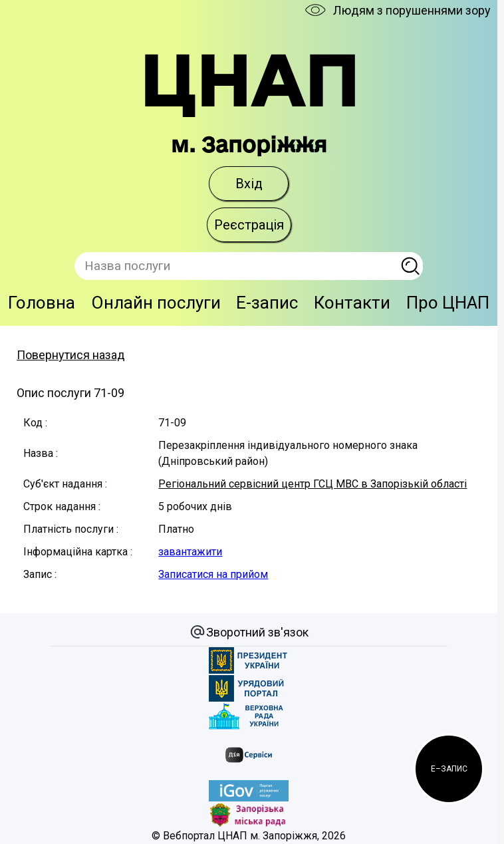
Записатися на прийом (213, 574)
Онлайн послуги (156, 303)
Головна (42, 303)
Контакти (352, 303)
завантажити (190, 552)
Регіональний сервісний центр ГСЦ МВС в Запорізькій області (313, 484)
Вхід (249, 184)
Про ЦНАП (448, 303)
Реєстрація (249, 225)
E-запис (267, 303)
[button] (449, 769)
